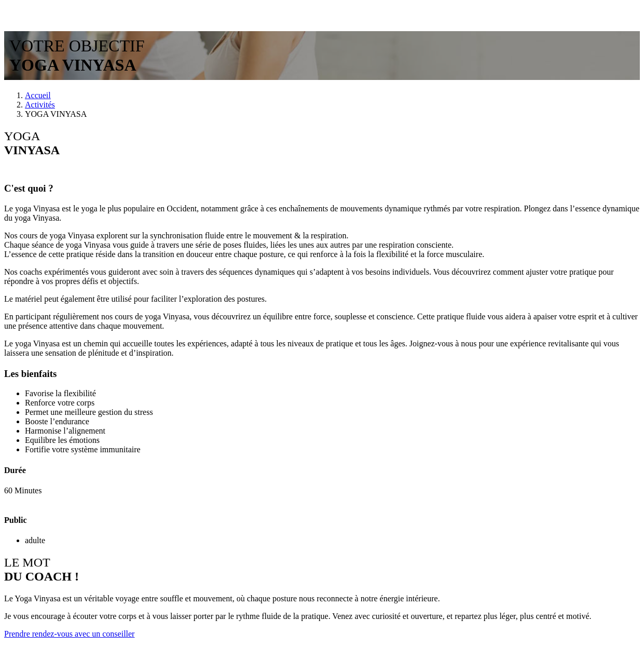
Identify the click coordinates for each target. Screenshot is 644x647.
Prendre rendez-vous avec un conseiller (69, 634)
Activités (40, 105)
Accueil (38, 95)
